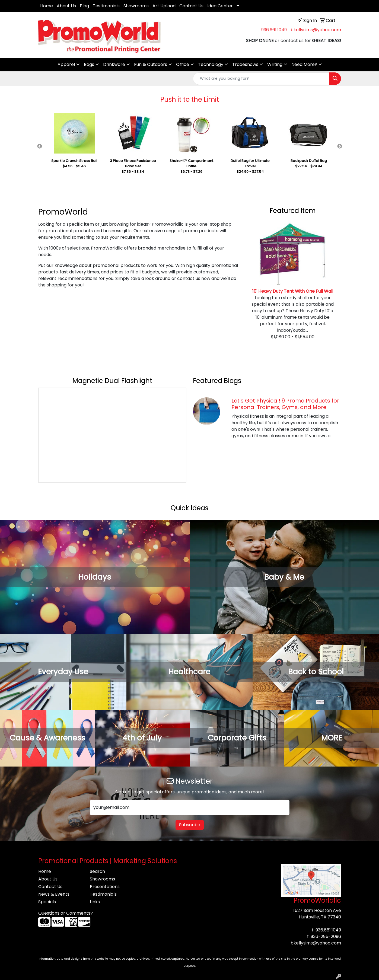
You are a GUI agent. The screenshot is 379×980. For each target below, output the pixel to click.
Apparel (66, 64)
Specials (47, 902)
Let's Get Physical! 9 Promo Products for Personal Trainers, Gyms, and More (285, 404)
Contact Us (191, 6)
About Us (66, 6)
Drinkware (114, 64)
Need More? (304, 64)
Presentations (105, 887)
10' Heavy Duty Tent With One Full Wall (293, 291)
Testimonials (106, 6)
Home (47, 6)
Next (340, 146)
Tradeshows (245, 64)
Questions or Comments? (66, 913)
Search (97, 871)
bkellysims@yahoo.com (316, 30)
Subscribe (190, 825)
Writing (275, 64)
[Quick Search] (261, 79)
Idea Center (220, 6)
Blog (84, 6)
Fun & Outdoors (151, 64)
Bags (89, 64)
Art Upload (164, 6)
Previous (40, 146)
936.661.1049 (274, 30)
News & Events (54, 894)
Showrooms (136, 6)
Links (95, 902)
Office (183, 64)
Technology (211, 64)
